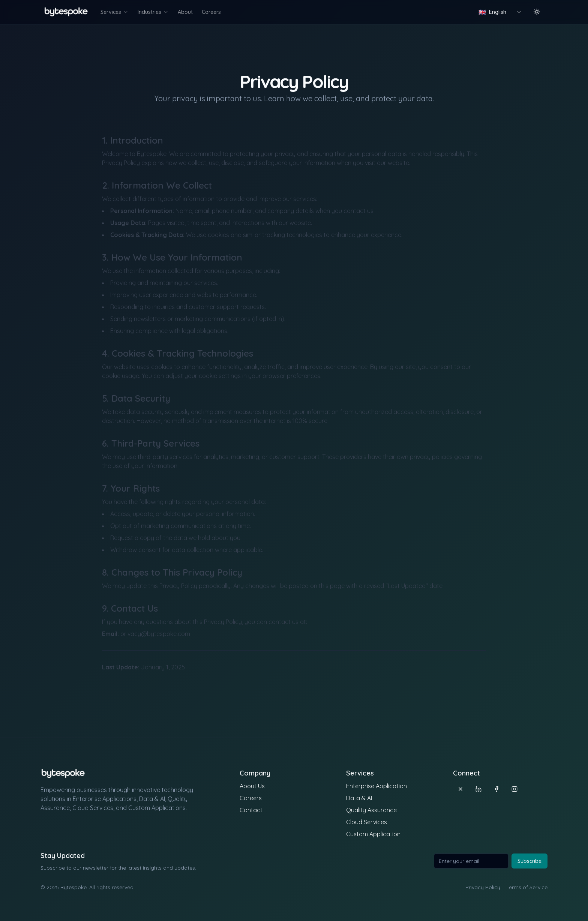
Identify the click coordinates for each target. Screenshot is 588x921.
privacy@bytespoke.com (155, 634)
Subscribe (529, 861)
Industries (153, 12)
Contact (251, 810)
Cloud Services (367, 822)
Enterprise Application (376, 786)
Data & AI (359, 798)
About (185, 12)
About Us (252, 786)
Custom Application (373, 834)
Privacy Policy (483, 887)
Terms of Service (527, 887)
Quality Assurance (371, 810)
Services (115, 12)
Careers (211, 12)
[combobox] (500, 12)
